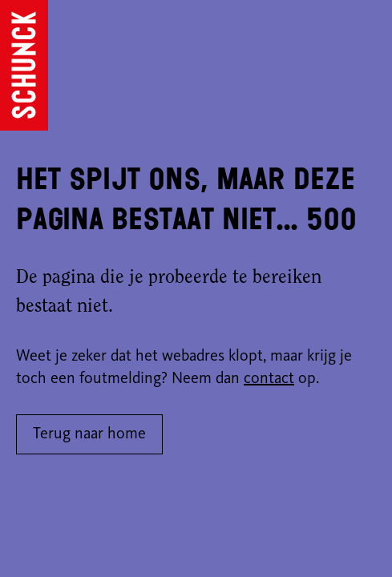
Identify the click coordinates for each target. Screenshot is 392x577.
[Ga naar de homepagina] (24, 65)
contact (269, 379)
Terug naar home (89, 434)
